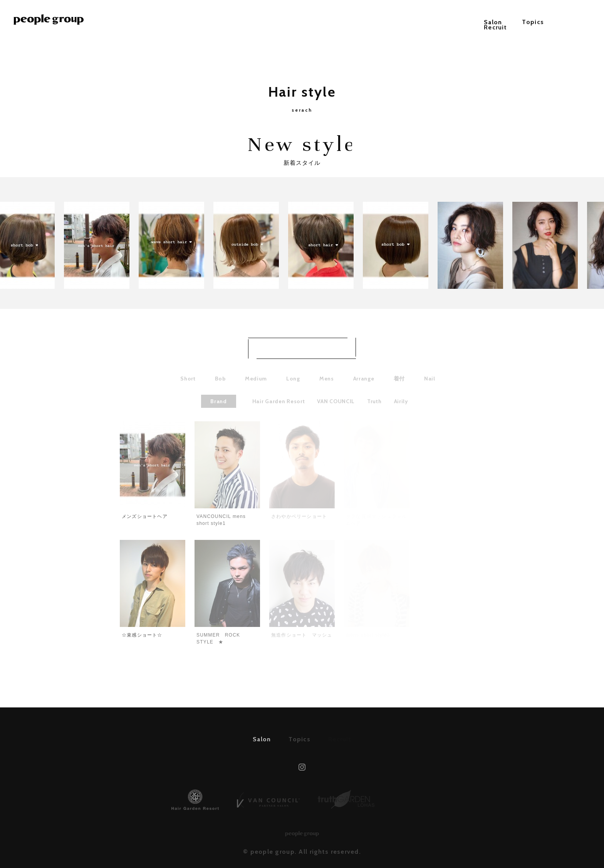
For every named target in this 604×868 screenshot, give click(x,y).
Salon (262, 739)
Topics (533, 19)
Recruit (495, 22)
